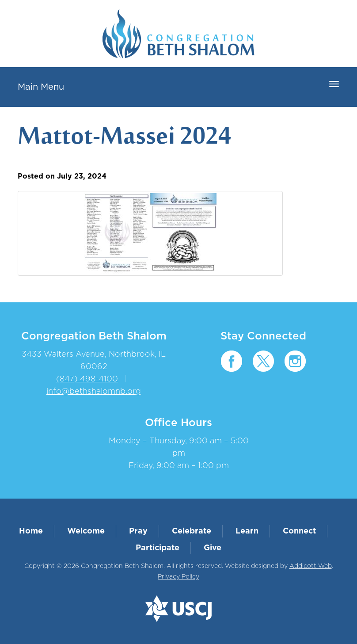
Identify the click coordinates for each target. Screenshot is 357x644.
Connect (299, 531)
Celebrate (192, 531)
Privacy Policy (178, 577)
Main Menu (41, 87)
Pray (138, 531)
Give (213, 548)
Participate (158, 548)
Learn (247, 531)
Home (31, 531)
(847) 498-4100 (87, 379)
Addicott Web (311, 566)
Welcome (86, 531)
